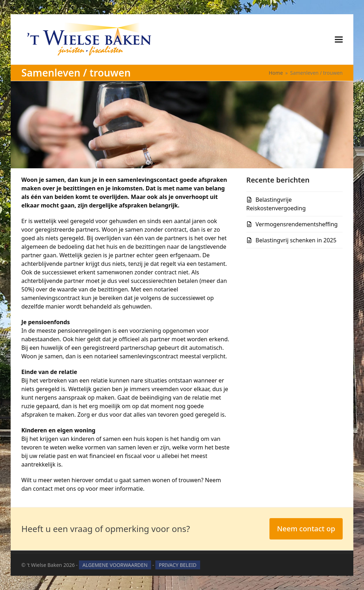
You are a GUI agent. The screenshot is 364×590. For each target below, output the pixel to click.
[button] (339, 39)
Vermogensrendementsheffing (297, 224)
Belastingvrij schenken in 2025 (296, 240)
